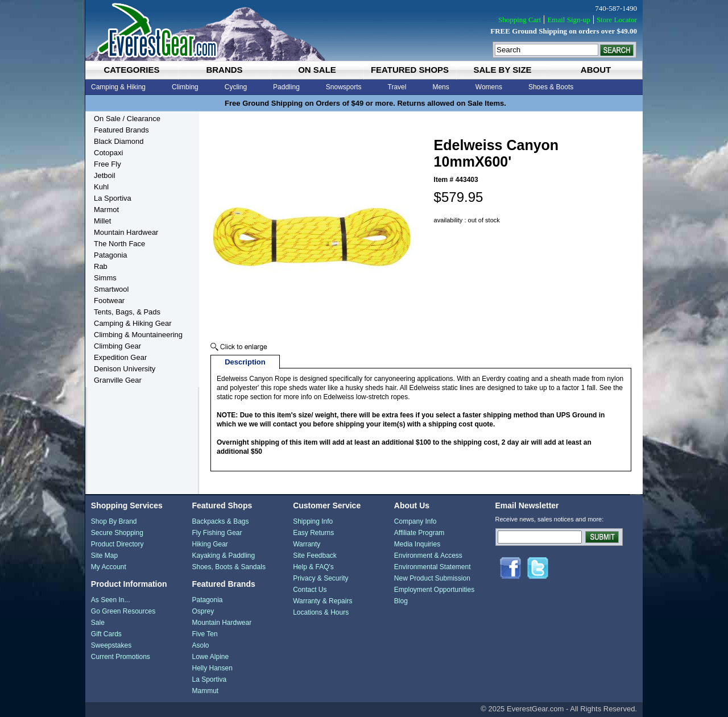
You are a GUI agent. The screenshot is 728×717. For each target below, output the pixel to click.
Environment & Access (428, 556)
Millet (102, 221)
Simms (105, 278)
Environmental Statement (433, 567)
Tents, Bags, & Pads (127, 312)
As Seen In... (111, 600)
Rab (101, 266)
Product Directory (117, 544)
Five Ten (204, 634)
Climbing (185, 87)
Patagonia (111, 255)
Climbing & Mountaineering (138, 335)
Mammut (205, 691)
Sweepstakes (111, 645)
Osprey (203, 611)
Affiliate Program (419, 533)
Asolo (200, 645)
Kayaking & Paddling (223, 556)
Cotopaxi (108, 153)
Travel (397, 87)
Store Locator (617, 20)
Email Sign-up (568, 20)
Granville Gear (118, 380)
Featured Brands (121, 130)
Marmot (106, 210)
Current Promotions (121, 657)
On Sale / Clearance (127, 119)
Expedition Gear (120, 357)
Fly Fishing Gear (217, 533)
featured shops (410, 70)
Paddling (286, 87)
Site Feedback (315, 556)
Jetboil (105, 175)
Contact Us (310, 590)
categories (131, 70)
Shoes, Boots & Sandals (228, 567)
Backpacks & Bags (220, 521)
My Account (109, 567)
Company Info (415, 521)
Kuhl (101, 187)
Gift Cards (106, 634)
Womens (489, 87)
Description (245, 362)
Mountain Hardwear (126, 232)
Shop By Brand (114, 521)
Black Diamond (119, 141)
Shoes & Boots (551, 87)
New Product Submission (432, 578)
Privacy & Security (320, 578)
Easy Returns (313, 533)
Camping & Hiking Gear (133, 323)
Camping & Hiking (118, 87)
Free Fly (107, 164)
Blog (401, 601)
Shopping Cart (520, 20)
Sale (98, 623)
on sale (317, 70)
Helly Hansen (212, 668)
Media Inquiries (417, 544)
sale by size (502, 70)
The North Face (119, 244)
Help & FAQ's (313, 567)
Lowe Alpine (210, 657)
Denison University (125, 369)
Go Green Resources (123, 611)
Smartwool (111, 289)
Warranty (307, 544)
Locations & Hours (321, 612)
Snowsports (344, 87)
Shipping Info (313, 521)
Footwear (109, 301)
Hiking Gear (210, 544)
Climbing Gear (117, 346)
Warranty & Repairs (322, 601)
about (596, 70)
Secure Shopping (117, 533)
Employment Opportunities (434, 590)
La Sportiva (113, 198)
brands (224, 70)
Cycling (236, 87)
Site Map (104, 556)
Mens (440, 87)
